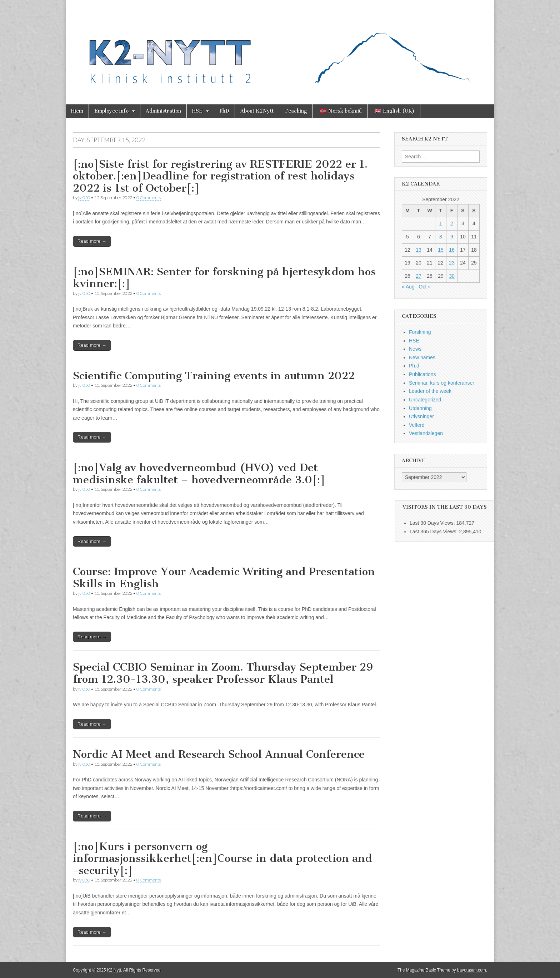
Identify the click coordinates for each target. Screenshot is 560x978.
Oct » (425, 287)
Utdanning (420, 408)
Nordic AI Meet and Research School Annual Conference (219, 754)
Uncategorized (425, 400)
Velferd (417, 425)
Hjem (77, 111)
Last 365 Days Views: (434, 532)
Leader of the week (430, 391)
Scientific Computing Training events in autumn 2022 (214, 376)
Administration (163, 111)
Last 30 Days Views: (433, 523)
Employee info (111, 111)
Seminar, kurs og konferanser (442, 383)
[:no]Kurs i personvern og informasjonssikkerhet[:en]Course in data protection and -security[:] (222, 858)
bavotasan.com (472, 970)
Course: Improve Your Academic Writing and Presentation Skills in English (224, 578)
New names (422, 357)
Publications (422, 374)
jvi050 (84, 197)
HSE (197, 111)
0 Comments (149, 197)
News (415, 349)
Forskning (420, 332)
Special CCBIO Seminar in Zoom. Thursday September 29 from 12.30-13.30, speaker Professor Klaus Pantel (223, 673)
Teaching (296, 111)
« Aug (408, 287)
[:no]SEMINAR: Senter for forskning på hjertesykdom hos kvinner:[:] (224, 278)
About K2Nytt (257, 111)
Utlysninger (421, 416)
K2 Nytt (114, 970)
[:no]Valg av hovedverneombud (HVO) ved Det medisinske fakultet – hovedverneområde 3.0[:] (199, 474)
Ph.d (414, 366)
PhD (224, 111)
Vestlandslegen (426, 433)
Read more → (92, 241)
